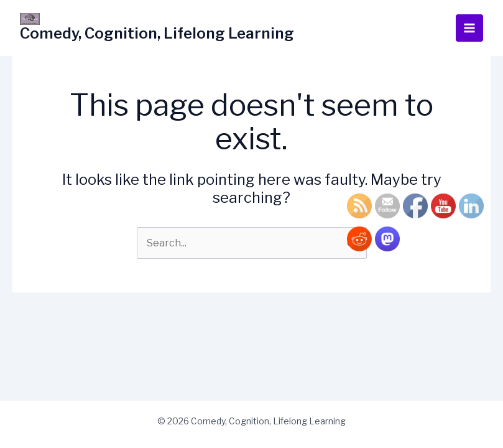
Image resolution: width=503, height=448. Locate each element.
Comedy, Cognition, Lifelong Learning (157, 33)
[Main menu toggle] (469, 28)
